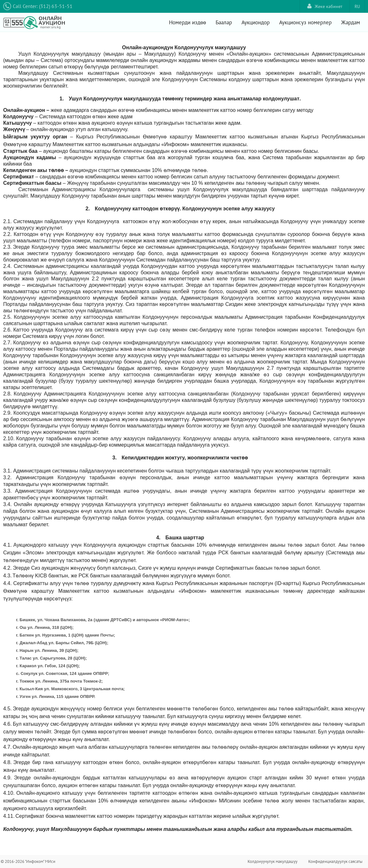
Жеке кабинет (325, 6)
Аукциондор (256, 22)
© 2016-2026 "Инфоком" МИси (28, 861)
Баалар (224, 22)
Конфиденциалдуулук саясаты (335, 861)
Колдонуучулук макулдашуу (272, 861)
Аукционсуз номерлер (305, 22)
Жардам (351, 22)
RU (357, 6)
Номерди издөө (188, 22)
